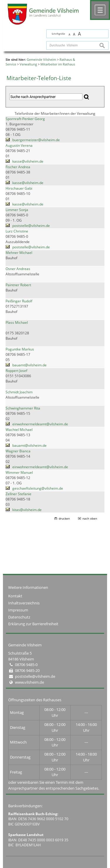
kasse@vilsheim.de (28, 161)
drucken (64, 518)
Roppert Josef (16, 371)
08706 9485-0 (26, 665)
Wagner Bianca (18, 451)
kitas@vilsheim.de (27, 510)
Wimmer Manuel (19, 472)
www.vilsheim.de (29, 682)
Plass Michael (17, 322)
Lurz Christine (17, 231)
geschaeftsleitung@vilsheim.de (38, 488)
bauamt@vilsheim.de (29, 365)
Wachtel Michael (19, 430)
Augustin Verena (19, 145)
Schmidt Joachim (19, 392)
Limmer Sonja (17, 210)
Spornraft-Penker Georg (25, 119)
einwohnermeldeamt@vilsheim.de (40, 424)
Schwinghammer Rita (23, 408)
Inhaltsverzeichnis (24, 603)
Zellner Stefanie (18, 494)
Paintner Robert (18, 285)
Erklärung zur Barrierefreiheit (33, 624)
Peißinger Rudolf (19, 301)
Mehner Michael (19, 253)
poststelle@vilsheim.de (31, 226)
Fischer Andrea (18, 167)
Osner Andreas (18, 269)
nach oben (90, 518)
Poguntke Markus (20, 349)
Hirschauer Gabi (19, 188)
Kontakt (15, 596)
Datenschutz (19, 617)
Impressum (18, 610)
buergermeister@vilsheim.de (36, 140)
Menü (100, 10)
